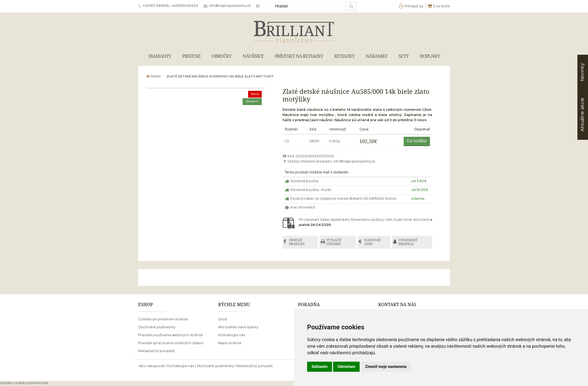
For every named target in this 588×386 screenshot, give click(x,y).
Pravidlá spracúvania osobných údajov (171, 344)
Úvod (223, 320)
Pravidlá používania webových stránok (171, 336)
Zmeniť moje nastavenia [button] (386, 367)
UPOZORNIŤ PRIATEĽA (410, 242)
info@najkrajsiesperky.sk (354, 162)
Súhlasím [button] (320, 367)
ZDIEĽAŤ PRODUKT (297, 242)
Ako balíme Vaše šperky (238, 328)
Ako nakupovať (152, 367)
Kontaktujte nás (232, 336)
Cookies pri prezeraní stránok (163, 320)
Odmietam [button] (346, 367)
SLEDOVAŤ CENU (373, 242)
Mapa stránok (230, 344)
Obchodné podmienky (157, 328)
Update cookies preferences (24, 384)
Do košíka (417, 141)
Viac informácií (300, 208)
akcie (582, 115)
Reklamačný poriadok (156, 352)
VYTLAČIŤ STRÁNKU (334, 242)
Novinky (582, 72)
